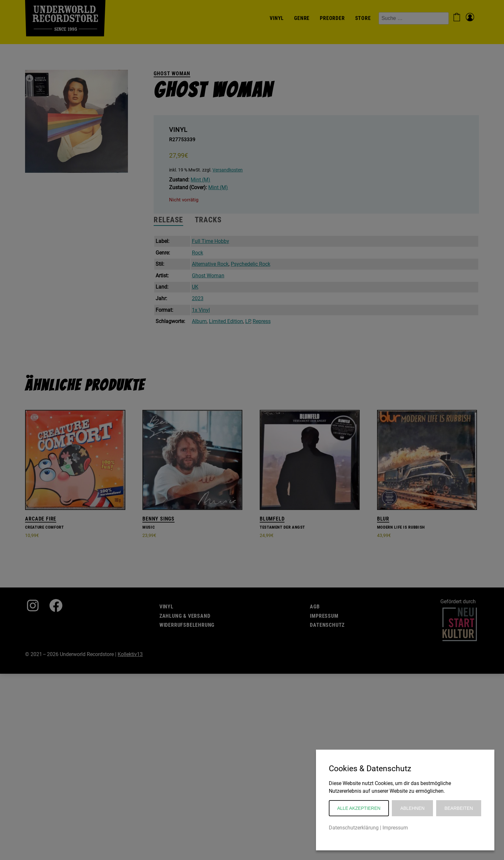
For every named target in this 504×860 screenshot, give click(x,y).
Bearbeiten (459, 808)
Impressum (395, 828)
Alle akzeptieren (359, 808)
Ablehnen (412, 808)
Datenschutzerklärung (354, 828)
